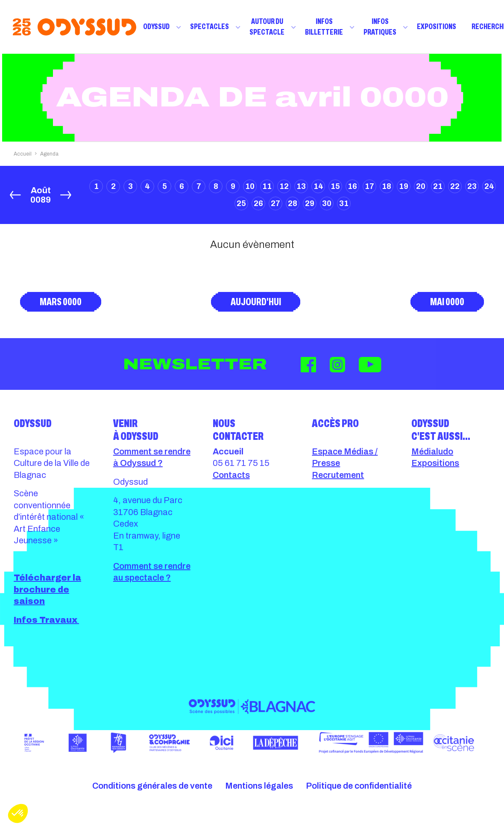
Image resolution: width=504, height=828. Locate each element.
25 (241, 203)
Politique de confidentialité (359, 786)
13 (301, 186)
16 (352, 186)
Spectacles (210, 27)
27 (275, 203)
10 (250, 186)
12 (284, 186)
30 (327, 203)
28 (293, 203)
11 (267, 186)
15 (335, 186)
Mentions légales (259, 786)
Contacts (231, 475)
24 (489, 186)
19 (404, 186)
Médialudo (432, 451)
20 (421, 186)
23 (472, 186)
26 (258, 203)
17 (369, 186)
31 (344, 203)
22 (455, 186)
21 (438, 186)
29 (310, 203)
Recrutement (338, 475)
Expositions (437, 27)
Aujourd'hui (256, 302)
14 (318, 186)
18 (387, 186)
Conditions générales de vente (152, 786)
